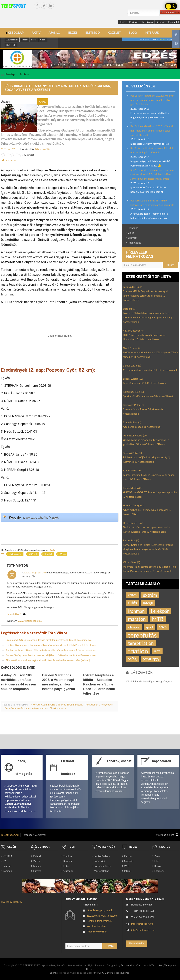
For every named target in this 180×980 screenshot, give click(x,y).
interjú (148, 603)
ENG (123, 22)
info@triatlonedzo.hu (143, 930)
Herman (163, 39)
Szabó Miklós (132, 422)
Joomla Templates (153, 965)
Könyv (158, 866)
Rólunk (160, 22)
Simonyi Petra (132, 453)
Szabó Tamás (132, 470)
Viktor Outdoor (133, 331)
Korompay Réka (133, 392)
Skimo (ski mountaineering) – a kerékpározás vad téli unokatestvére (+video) (48, 660)
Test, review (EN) (97, 932)
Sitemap (132, 238)
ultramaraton (16, 554)
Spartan (7, 866)
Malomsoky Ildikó (135, 435)
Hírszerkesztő (133, 523)
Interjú (128, 871)
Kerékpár (68, 861)
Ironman (136, 611)
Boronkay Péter (133, 405)
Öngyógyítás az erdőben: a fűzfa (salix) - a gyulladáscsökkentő (146, 442)
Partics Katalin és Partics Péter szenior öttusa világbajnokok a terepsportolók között (148, 549)
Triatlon (68, 856)
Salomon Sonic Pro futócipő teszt (143, 411)
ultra (157, 651)
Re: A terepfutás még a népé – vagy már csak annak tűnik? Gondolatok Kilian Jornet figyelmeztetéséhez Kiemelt (152, 174)
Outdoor (68, 871)
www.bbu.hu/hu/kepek (42, 517)
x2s (132, 659)
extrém (150, 595)
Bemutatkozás (16, 614)
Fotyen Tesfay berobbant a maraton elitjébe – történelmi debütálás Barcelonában (51, 655)
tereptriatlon (141, 643)
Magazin (129, 861)
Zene (157, 856)
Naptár (24, 40)
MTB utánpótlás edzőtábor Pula (150, 370)
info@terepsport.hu (142, 924)
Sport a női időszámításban (148, 396)
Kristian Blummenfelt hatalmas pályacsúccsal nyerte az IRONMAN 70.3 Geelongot (52, 645)
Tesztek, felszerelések (100, 921)
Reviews (134, 22)
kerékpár (160, 611)
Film (157, 861)
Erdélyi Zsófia (133, 379)
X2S (5, 861)
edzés (132, 595)
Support (129, 309)
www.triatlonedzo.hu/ (30, 621)
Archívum (147, 22)
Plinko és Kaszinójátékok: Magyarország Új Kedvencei (147, 459)
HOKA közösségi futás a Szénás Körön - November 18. (145, 337)
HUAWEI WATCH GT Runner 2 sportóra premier (150, 494)
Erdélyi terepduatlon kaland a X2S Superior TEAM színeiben (151, 355)
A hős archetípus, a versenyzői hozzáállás (147, 512)
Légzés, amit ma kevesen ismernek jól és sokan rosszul (149, 477)
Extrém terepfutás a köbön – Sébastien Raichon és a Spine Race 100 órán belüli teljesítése (99, 684)
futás (132, 603)
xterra (151, 659)
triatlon (138, 651)
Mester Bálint (101, 871)
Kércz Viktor (131, 562)
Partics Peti (131, 540)
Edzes (34, 40)
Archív (53, 550)
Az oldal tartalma (97, 926)
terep (163, 627)
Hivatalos (133, 228)
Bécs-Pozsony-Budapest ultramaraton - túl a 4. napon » (35, 708)
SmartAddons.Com (131, 965)
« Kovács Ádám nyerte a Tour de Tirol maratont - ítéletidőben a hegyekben (72, 704)
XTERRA (7, 856)
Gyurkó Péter (132, 348)
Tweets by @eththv (12, 902)
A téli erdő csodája (142, 427)
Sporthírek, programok (100, 910)
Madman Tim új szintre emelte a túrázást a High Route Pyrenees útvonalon (149, 569)
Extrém (37, 871)
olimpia (134, 627)
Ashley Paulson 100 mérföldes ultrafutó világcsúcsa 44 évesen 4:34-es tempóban (51, 650)
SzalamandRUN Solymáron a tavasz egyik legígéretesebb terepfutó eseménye (49, 640)
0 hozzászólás (43, 149)
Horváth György (134, 505)
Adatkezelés (134, 243)
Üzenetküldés (137, 943)
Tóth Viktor (11, 160)
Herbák (49, 554)
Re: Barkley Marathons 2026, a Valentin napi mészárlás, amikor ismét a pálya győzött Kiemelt (152, 100)
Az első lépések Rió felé (145, 383)
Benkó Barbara (102, 856)
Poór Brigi (99, 861)
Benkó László (132, 365)
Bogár (63, 554)
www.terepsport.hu (35, 572)
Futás (66, 866)
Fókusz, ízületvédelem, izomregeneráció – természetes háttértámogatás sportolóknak (148, 317)
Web (127, 866)
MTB (158, 619)
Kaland (37, 856)
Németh (34, 554)
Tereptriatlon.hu (10, 835)
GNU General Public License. (114, 973)
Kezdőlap (10, 74)
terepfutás (142, 635)
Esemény (159, 871)
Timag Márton (133, 488)
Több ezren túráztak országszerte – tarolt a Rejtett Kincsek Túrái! (147, 529)
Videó (43, 40)
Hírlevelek (11, 45)
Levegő (37, 866)
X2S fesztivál (12, 40)
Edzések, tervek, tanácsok (102, 916)
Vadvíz (37, 861)
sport (150, 627)
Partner (128, 856)
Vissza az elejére (167, 835)
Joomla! (54, 973)
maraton (137, 619)
